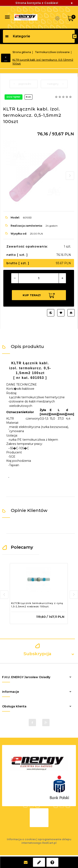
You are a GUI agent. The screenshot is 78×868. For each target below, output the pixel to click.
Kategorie (18, 36)
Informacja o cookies (21, 839)
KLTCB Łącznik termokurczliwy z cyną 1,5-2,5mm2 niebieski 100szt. (37, 605)
